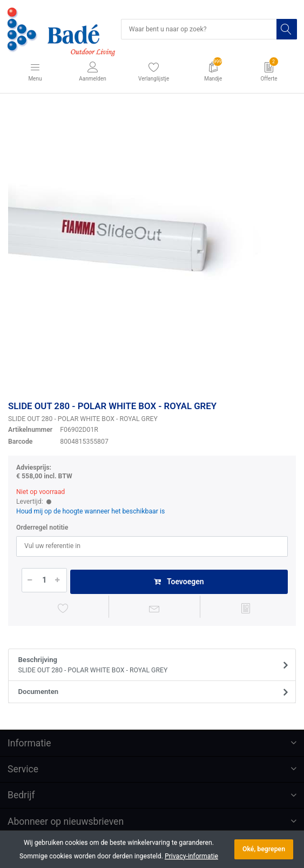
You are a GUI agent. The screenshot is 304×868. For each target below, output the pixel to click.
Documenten (39, 692)
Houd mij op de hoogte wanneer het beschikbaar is (90, 511)
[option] (152, 249)
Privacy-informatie (191, 856)
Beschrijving (149, 665)
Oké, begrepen (264, 849)
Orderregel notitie (42, 528)
